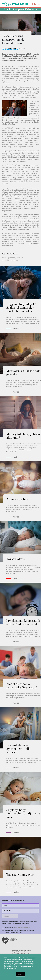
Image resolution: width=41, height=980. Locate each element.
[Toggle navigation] (38, 4)
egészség (15, 260)
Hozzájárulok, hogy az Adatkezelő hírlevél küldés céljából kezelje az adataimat (20, 931)
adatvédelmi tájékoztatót (23, 927)
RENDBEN (21, 974)
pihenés (12, 258)
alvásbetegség (19, 155)
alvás (4, 258)
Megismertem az (17, 927)
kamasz (20, 258)
